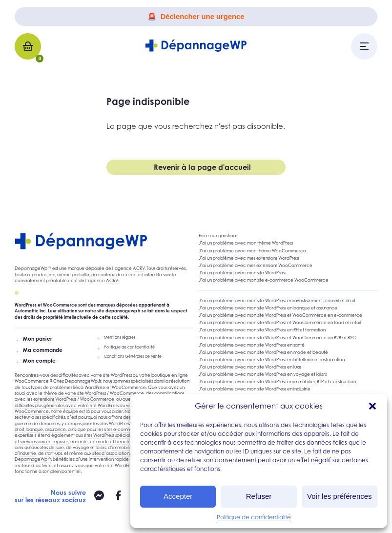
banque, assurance (46, 429)
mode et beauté (113, 441)
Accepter (178, 496)
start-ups (53, 453)
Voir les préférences (340, 496)
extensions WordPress (55, 399)
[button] (372, 406)
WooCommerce (127, 393)
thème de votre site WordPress (75, 393)
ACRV (139, 268)
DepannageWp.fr (33, 459)
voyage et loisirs (89, 447)
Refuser (259, 496)
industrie (28, 453)
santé (82, 441)
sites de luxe (52, 447)
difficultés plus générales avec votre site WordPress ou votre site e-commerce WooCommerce (94, 408)
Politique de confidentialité (254, 517)
